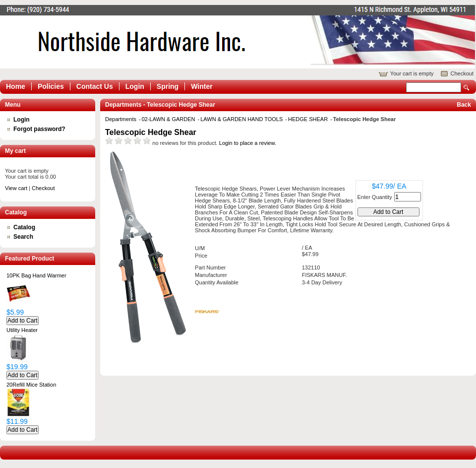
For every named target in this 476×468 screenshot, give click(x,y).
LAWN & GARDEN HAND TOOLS (242, 119)
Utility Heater (22, 330)
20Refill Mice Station (31, 385)
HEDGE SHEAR (309, 119)
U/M (200, 248)
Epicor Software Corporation (238, 37)
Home (16, 86)
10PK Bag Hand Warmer (36, 275)
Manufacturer (211, 275)
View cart (16, 188)
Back (464, 105)
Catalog (24, 227)
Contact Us (95, 86)
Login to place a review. (248, 143)
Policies (51, 86)
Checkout (462, 73)
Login (135, 86)
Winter (202, 86)
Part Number (210, 267)
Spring (168, 86)
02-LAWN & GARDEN (169, 119)
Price (201, 256)
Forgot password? (39, 129)
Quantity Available (217, 282)
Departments (121, 119)
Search (467, 88)
